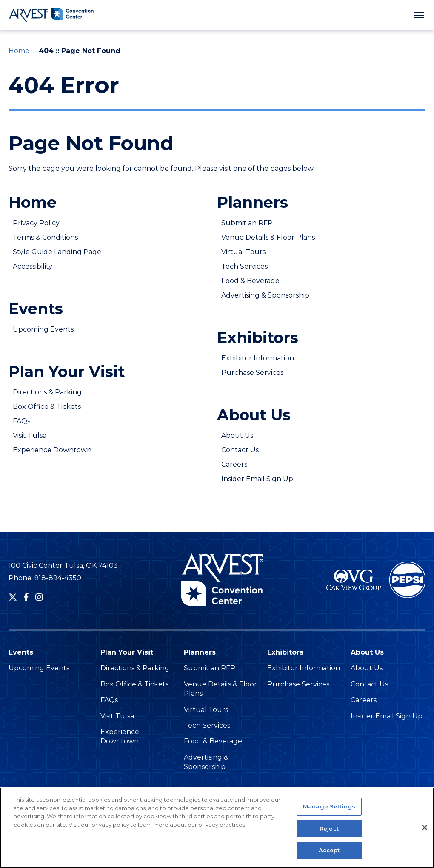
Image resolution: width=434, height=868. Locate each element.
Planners (253, 202)
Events (36, 309)
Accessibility (33, 266)
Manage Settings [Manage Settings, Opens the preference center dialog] (329, 811)
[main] (217, 280)
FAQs (21, 421)
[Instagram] (39, 597)
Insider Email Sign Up (257, 479)
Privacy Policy (36, 223)
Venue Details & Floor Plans (268, 237)
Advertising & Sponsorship (265, 295)
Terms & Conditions (45, 237)
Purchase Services (252, 373)
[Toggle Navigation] (419, 15)
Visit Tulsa (30, 435)
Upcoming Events (43, 329)
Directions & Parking (47, 392)
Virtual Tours (243, 252)
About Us (254, 415)
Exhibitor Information (258, 358)
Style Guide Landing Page (57, 252)
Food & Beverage (250, 281)
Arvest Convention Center (51, 15)
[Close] (425, 833)
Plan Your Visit (67, 372)
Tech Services (244, 266)
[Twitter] (13, 597)
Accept (329, 855)
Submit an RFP (247, 223)
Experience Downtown (52, 450)
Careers (234, 464)
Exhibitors (258, 338)
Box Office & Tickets (47, 407)
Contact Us (240, 450)
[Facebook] (26, 597)
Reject (329, 833)
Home (19, 51)
